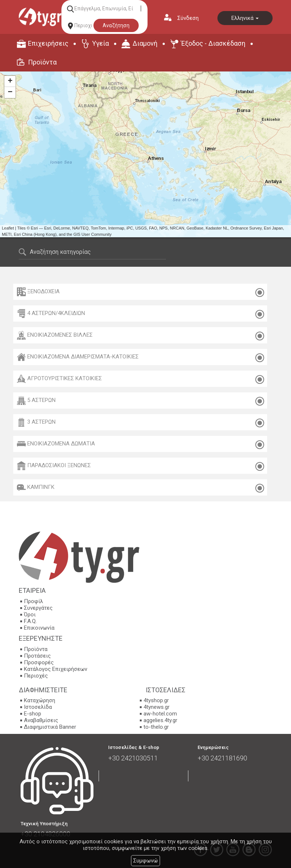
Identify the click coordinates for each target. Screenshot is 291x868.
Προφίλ (33, 601)
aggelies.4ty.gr (160, 720)
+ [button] (10, 81)
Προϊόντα (42, 62)
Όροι (30, 615)
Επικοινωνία (39, 628)
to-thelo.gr (156, 727)
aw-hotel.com (160, 714)
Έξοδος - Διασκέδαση (213, 43)
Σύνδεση (188, 18)
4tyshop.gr (156, 700)
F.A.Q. (30, 621)
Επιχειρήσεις (48, 43)
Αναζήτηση (116, 25)
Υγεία (100, 43)
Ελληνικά (245, 18)
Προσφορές (39, 662)
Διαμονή (145, 43)
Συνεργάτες (38, 608)
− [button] (10, 92)
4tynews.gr (157, 707)
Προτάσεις (37, 656)
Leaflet (8, 228)
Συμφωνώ (145, 861)
